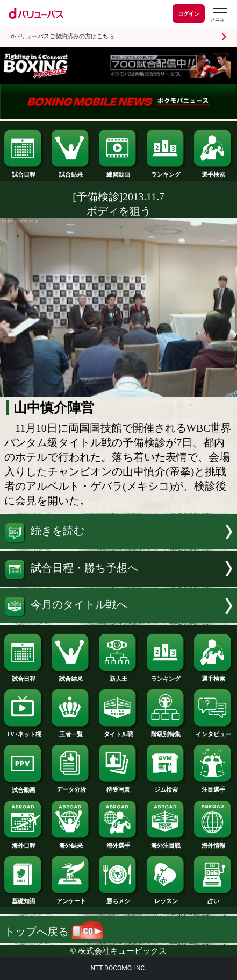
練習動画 (118, 171)
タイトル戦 (118, 731)
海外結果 (71, 842)
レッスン (166, 898)
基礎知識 (24, 898)
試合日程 (24, 171)
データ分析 (71, 787)
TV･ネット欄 (24, 731)
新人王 (118, 676)
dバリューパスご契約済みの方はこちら (63, 36)
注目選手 (213, 787)
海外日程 (24, 842)
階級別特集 (166, 731)
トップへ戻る (54, 932)
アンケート (71, 898)
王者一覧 (71, 731)
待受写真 (118, 787)
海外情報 (213, 842)
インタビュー (213, 731)
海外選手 (118, 842)
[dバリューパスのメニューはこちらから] (219, 15)
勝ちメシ (118, 898)
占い (213, 898)
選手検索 (213, 171)
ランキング (166, 171)
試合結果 (71, 171)
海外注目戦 (166, 842)
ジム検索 (166, 787)
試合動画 (24, 787)
